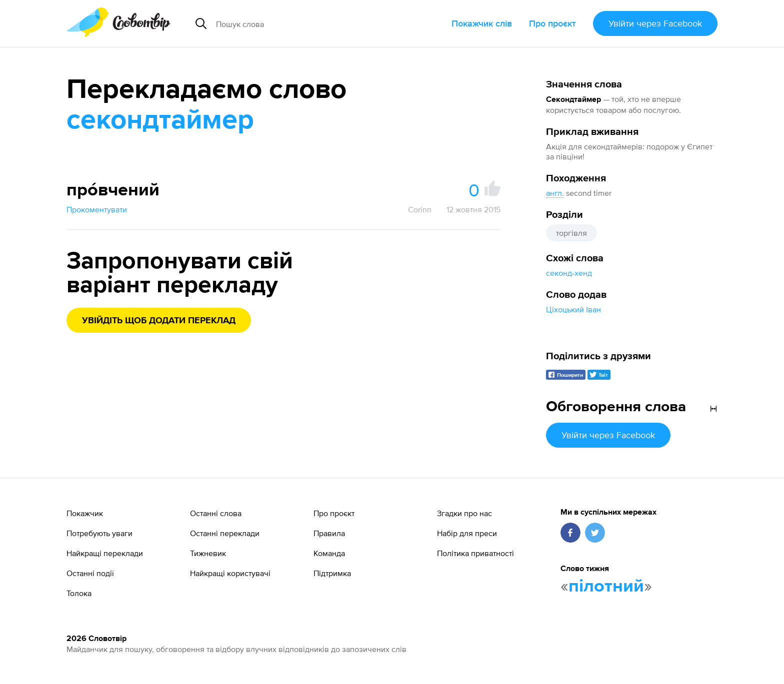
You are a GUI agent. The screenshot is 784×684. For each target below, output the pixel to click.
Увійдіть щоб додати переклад (159, 321)
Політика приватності (475, 553)
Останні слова (216, 513)
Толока (79, 593)
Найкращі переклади (105, 553)
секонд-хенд (569, 273)
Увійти (655, 23)
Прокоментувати (97, 209)
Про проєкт (552, 23)
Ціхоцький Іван (573, 309)
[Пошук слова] (305, 23)
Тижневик (208, 553)
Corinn (420, 209)
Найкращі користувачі (230, 573)
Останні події (90, 573)
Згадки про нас (464, 513)
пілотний (606, 587)
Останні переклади (225, 533)
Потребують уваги (99, 533)
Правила (329, 533)
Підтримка (332, 573)
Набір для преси (467, 533)
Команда (329, 553)
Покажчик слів (482, 23)
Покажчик (85, 513)
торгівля (571, 233)
